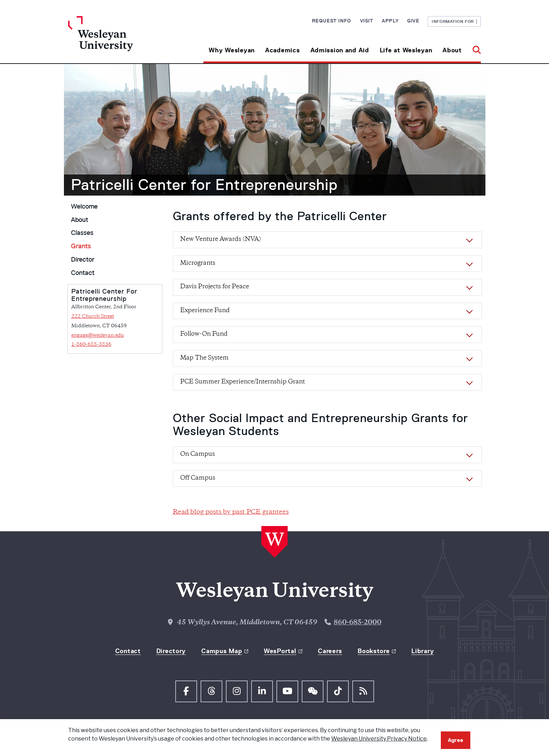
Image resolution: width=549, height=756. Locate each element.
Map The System (204, 358)
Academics (282, 50)
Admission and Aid (340, 50)
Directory (171, 651)
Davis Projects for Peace (215, 287)
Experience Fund (205, 311)
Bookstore (374, 651)
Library (423, 651)
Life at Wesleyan (406, 50)
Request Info (332, 21)
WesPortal (280, 651)
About (452, 50)
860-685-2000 (358, 623)
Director (83, 259)
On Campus (198, 454)
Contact (83, 273)
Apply (390, 21)
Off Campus (198, 478)
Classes (82, 233)
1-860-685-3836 (91, 345)
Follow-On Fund (204, 334)
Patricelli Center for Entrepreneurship (204, 185)
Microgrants (198, 263)
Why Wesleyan (232, 50)
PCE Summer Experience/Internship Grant (243, 382)
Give (413, 21)
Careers (330, 651)
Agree (456, 740)
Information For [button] (454, 21)
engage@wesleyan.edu (98, 336)
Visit (367, 21)
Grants (81, 246)
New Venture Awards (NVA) (221, 239)
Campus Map (222, 651)
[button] (474, 48)
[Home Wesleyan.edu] (120, 40)
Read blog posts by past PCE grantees (231, 512)
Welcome (84, 206)
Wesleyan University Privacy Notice (379, 739)
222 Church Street (93, 317)
